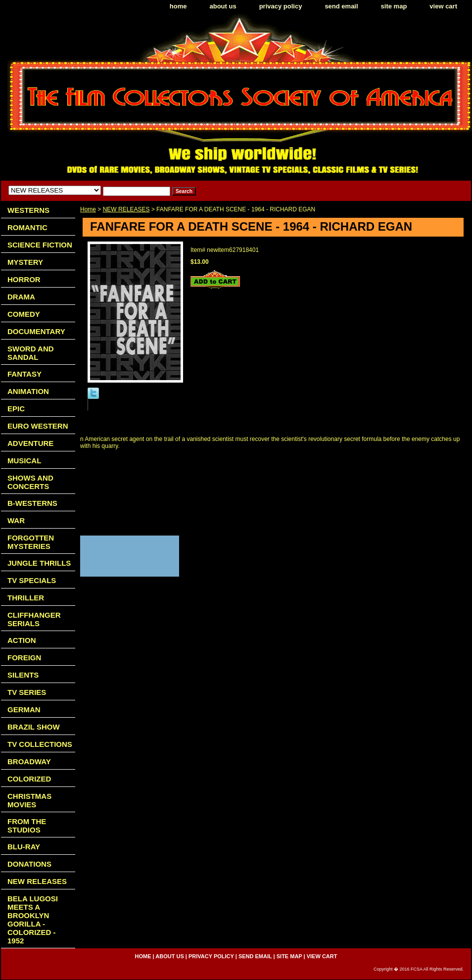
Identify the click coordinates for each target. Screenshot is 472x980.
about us (223, 6)
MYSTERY (25, 262)
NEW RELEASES (126, 209)
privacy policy (281, 6)
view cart (443, 6)
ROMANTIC (27, 227)
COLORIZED (29, 779)
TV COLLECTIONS (40, 744)
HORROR (24, 279)
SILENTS (23, 675)
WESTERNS (28, 210)
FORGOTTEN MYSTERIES (31, 542)
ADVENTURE (30, 443)
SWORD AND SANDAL (31, 353)
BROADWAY (29, 761)
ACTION (22, 640)
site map (394, 6)
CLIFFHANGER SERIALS (34, 619)
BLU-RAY (24, 847)
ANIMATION (28, 391)
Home (88, 209)
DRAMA (21, 297)
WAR (16, 520)
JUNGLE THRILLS (39, 563)
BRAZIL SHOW (34, 727)
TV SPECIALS (32, 580)
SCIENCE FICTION (40, 245)
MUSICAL (24, 461)
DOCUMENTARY (36, 331)
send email (341, 6)
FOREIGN (24, 658)
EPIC (16, 409)
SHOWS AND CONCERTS (30, 482)
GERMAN (24, 710)
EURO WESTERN (38, 426)
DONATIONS (29, 864)
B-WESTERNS (32, 503)
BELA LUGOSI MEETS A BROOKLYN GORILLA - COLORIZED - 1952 (33, 920)
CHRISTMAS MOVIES (29, 800)
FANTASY (24, 374)
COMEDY (24, 314)
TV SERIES (27, 692)
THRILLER (26, 598)
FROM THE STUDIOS (27, 826)
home (178, 6)
